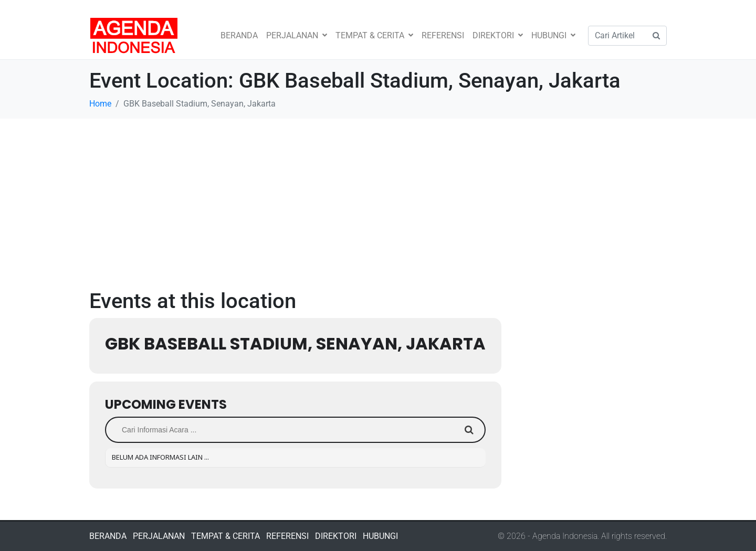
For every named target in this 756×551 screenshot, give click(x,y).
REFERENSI (443, 35)
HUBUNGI (553, 35)
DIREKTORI (498, 35)
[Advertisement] (378, 197)
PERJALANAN (297, 35)
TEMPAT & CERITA (374, 35)
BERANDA (239, 35)
